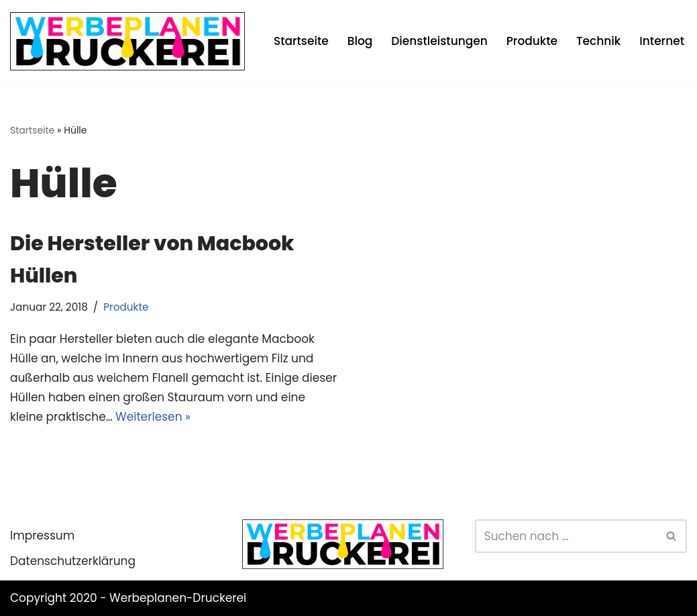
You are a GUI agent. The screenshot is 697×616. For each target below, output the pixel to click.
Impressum (42, 535)
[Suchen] (566, 536)
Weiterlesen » (153, 417)
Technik (598, 41)
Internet (662, 41)
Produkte (532, 41)
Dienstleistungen (439, 41)
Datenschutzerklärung (73, 561)
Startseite (301, 41)
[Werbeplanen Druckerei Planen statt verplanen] (127, 41)
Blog (360, 41)
